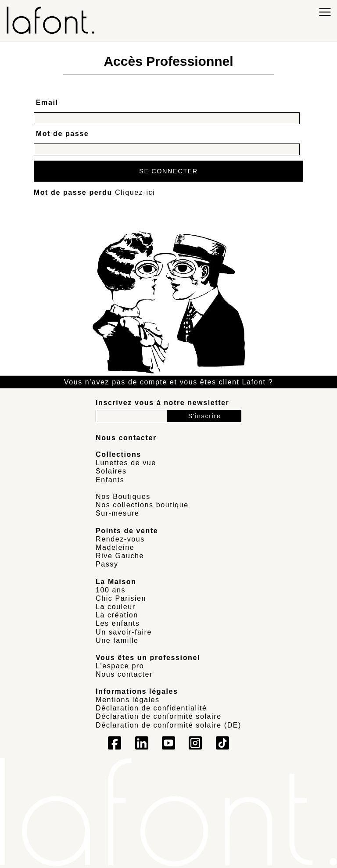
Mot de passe (63, 134)
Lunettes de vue (126, 463)
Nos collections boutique (142, 505)
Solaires (111, 471)
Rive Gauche (120, 556)
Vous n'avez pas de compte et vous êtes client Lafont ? (168, 382)
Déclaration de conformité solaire (159, 716)
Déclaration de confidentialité (151, 708)
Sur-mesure (118, 513)
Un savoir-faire (124, 632)
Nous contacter (124, 674)
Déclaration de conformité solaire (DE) (168, 725)
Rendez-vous (120, 539)
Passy (107, 564)
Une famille (117, 640)
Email (47, 102)
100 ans (111, 590)
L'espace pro (120, 666)
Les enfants (118, 623)
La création (117, 615)
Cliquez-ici (135, 192)
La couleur (116, 607)
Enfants (110, 480)
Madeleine (115, 547)
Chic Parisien (121, 598)
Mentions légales (128, 700)
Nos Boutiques (123, 497)
